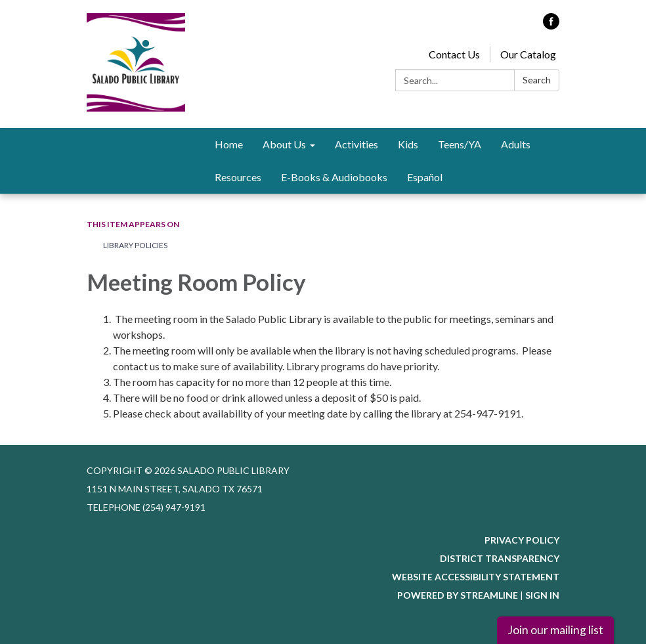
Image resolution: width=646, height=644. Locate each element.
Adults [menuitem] (516, 144)
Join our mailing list (555, 630)
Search (537, 80)
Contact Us (454, 54)
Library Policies (135, 245)
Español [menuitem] (425, 177)
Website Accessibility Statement (476, 577)
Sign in (542, 595)
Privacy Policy (522, 540)
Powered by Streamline (458, 595)
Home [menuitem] (229, 144)
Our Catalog (528, 54)
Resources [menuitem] (238, 177)
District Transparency (500, 558)
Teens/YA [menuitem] (460, 144)
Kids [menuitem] (408, 144)
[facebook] (551, 25)
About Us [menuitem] (284, 144)
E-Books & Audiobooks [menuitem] (334, 177)
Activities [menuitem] (356, 144)
